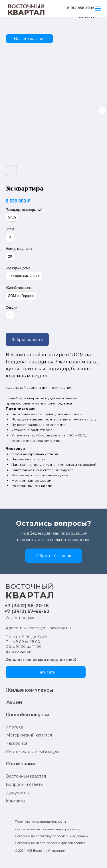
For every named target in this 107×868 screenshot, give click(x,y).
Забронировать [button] (27, 339)
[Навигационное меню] (98, 9)
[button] (54, 556)
